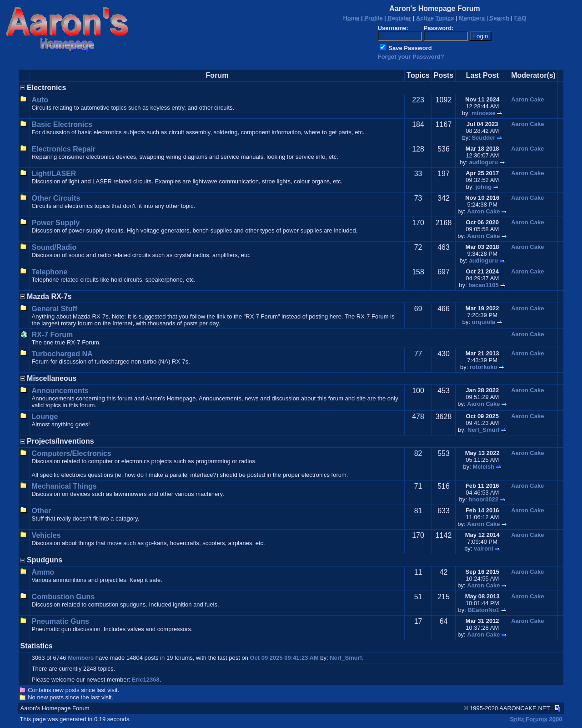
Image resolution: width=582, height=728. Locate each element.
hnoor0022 (484, 499)
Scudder (483, 138)
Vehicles (46, 535)
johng (484, 187)
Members (81, 658)
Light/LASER (54, 174)
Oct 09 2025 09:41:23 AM (284, 658)
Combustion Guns (63, 597)
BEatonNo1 (483, 610)
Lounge (45, 417)
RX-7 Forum (53, 335)
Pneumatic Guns (60, 621)
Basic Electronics (62, 124)
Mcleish (484, 467)
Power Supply (56, 223)
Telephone (50, 272)
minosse (484, 113)
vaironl (484, 549)
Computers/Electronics (72, 453)
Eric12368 (146, 680)
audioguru (484, 162)
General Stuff (55, 309)
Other (42, 511)
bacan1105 (484, 285)
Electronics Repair (64, 149)
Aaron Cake (527, 99)
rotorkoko (484, 367)
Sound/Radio (54, 247)
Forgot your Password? (411, 57)
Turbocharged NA (62, 354)
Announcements (60, 391)
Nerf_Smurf (484, 430)
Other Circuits (56, 198)
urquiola (484, 322)
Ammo (43, 572)
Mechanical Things (64, 486)
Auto (40, 100)
